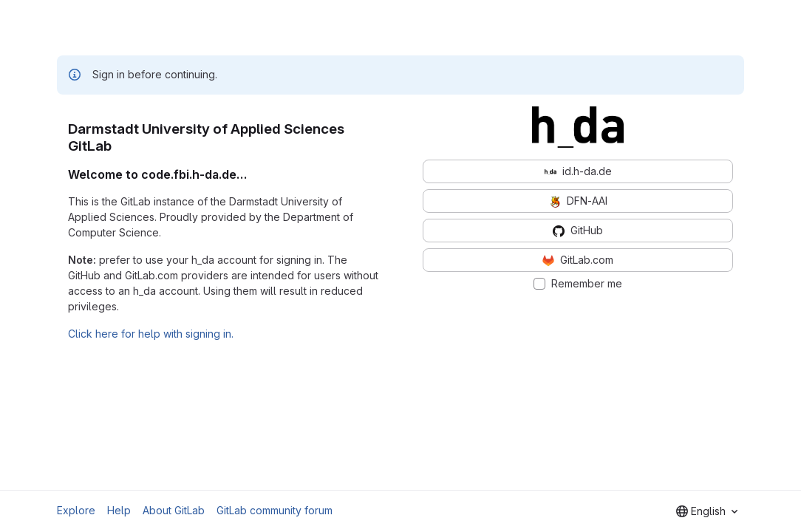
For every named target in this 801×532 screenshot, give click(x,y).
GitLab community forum (275, 510)
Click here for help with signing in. (151, 334)
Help (119, 510)
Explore (76, 510)
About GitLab (174, 510)
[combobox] (707, 511)
